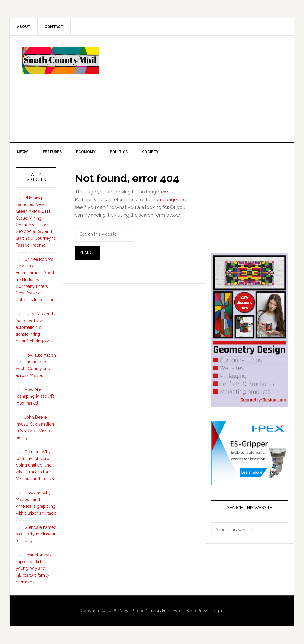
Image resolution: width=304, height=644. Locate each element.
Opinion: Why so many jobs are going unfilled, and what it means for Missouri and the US (35, 465)
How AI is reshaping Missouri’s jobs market (35, 396)
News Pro (129, 611)
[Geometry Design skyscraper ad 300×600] (250, 405)
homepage (165, 200)
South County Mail (60, 61)
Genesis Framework (164, 611)
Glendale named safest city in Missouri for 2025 (36, 534)
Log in (217, 611)
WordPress (197, 611)
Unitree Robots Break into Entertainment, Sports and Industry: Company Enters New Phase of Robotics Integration (36, 280)
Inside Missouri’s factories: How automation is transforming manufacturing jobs (36, 327)
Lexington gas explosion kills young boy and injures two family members (34, 568)
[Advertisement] (196, 89)
